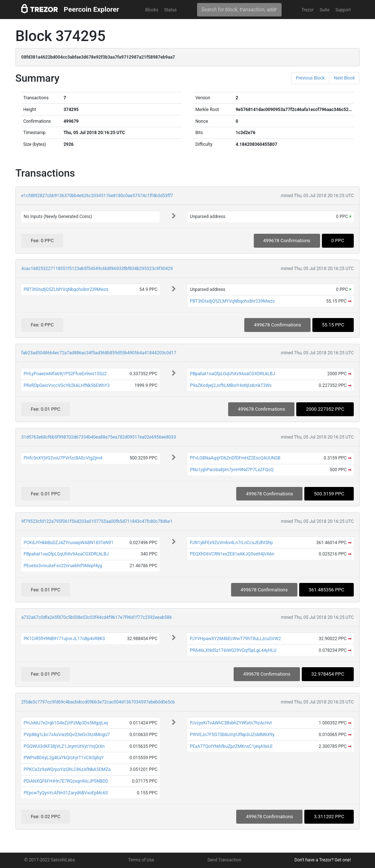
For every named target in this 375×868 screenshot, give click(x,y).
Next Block (344, 78)
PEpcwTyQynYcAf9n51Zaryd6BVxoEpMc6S (66, 793)
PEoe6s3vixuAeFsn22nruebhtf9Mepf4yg (63, 566)
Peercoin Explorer (91, 9)
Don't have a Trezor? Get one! (323, 860)
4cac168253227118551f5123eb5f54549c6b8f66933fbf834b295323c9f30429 (97, 269)
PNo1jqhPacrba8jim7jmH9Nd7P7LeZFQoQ (232, 470)
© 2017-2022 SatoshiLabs (50, 860)
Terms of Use (141, 860)
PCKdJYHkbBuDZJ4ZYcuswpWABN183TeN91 (68, 543)
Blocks (152, 10)
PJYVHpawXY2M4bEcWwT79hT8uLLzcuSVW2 (235, 639)
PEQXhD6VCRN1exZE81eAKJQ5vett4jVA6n (232, 554)
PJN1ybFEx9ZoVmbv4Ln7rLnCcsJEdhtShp (231, 543)
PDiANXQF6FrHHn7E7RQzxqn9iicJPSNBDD (66, 781)
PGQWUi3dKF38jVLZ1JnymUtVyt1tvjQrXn (64, 746)
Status (170, 10)
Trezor (308, 10)
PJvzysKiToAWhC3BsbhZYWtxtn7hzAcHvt (231, 723)
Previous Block (310, 78)
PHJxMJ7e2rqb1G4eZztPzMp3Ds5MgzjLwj (66, 723)
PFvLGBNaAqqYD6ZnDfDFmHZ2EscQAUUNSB (235, 458)
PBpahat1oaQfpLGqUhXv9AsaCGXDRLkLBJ (232, 374)
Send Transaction (224, 860)
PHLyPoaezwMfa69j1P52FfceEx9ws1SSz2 (65, 374)
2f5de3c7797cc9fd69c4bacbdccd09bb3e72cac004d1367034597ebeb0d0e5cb (98, 702)
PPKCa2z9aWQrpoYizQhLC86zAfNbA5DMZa (67, 769)
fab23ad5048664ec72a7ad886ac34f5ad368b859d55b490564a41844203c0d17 (99, 353)
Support (343, 10)
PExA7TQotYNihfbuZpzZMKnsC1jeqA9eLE (231, 746)
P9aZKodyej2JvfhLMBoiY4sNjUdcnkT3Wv (231, 385)
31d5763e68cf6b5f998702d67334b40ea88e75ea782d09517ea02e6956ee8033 (99, 437)
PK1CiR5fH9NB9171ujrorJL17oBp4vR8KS (64, 639)
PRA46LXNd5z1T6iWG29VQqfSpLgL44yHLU (233, 650)
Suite (325, 10)
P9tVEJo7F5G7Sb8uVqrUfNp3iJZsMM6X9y (232, 735)
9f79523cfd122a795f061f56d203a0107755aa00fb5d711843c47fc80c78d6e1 (97, 521)
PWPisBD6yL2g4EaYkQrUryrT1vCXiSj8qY (64, 758)
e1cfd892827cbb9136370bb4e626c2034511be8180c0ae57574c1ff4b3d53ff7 (97, 196)
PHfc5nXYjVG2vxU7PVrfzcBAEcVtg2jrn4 (63, 458)
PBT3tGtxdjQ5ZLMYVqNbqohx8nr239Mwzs (66, 289)
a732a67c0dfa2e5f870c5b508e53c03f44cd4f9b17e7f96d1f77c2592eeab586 (96, 617)
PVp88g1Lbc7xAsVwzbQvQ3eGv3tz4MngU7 (67, 735)
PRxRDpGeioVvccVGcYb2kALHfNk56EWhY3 (66, 385)
